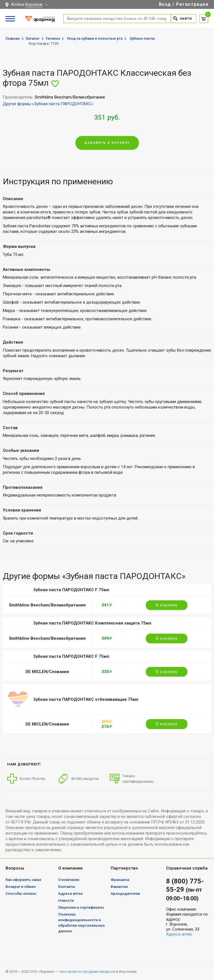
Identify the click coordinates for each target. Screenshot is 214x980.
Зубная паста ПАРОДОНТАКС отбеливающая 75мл (86, 699)
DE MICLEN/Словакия (47, 672)
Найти (183, 18)
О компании (69, 880)
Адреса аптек (70, 894)
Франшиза (120, 880)
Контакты (67, 887)
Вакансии (119, 887)
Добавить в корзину (107, 143)
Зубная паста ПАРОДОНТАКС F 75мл (71, 590)
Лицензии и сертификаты (81, 907)
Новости (66, 900)
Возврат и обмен (21, 887)
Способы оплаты (21, 894)
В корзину (167, 605)
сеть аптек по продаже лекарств (87, 972)
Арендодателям (125, 894)
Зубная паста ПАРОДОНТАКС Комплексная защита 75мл (92, 623)
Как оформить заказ (23, 880)
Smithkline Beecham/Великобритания (47, 605)
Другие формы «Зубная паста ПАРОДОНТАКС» (48, 104)
